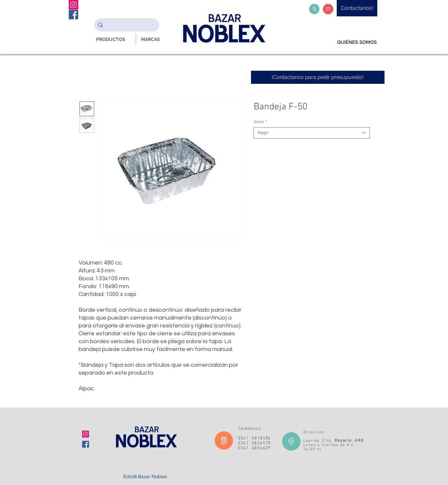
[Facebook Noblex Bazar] (73, 15)
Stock (260, 122)
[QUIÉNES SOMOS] (357, 42)
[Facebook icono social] (86, 444)
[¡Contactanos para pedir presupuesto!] (318, 77)
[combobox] (312, 133)
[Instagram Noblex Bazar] (73, 5)
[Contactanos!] (357, 8)
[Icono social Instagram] (86, 434)
